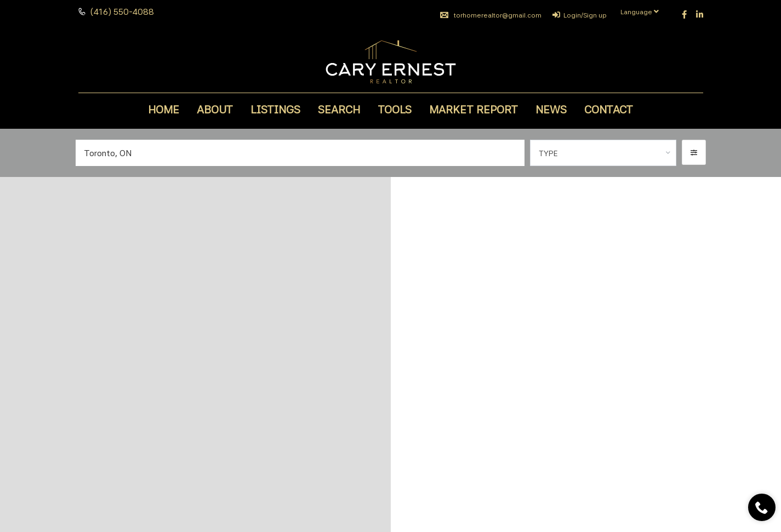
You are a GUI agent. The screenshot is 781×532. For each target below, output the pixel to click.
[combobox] (603, 153)
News (551, 110)
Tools (395, 110)
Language (640, 12)
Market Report (474, 110)
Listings (275, 110)
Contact (609, 110)
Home (164, 110)
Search (339, 110)
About (215, 110)
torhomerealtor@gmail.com (491, 15)
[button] (694, 152)
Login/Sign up (580, 15)
